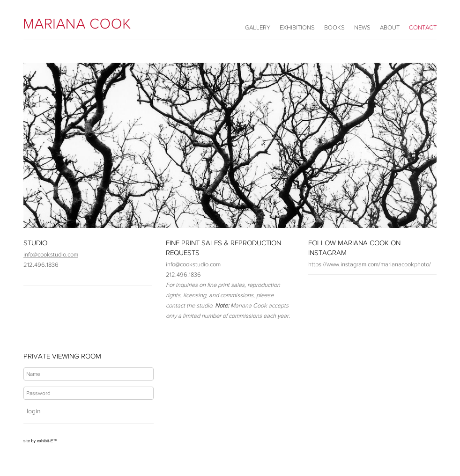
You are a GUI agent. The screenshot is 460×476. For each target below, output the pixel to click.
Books (334, 27)
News (362, 27)
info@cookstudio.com (51, 254)
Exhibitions (297, 27)
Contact (423, 27)
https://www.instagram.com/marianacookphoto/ (370, 264)
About (390, 27)
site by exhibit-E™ (41, 441)
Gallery (258, 27)
